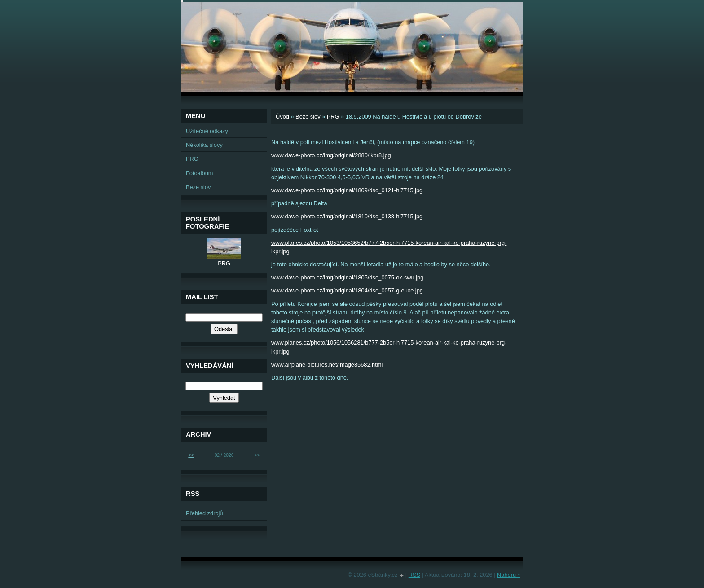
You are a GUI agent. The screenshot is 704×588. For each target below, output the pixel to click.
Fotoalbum (199, 173)
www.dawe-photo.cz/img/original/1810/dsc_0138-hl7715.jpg (347, 216)
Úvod (282, 117)
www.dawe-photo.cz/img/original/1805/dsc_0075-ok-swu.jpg (347, 277)
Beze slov (308, 117)
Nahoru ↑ (509, 575)
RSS (414, 575)
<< (191, 455)
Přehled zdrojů (205, 513)
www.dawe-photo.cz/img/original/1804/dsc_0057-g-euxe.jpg (347, 290)
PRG (333, 117)
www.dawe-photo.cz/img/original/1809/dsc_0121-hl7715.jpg (347, 190)
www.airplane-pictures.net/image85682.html (327, 365)
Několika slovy (204, 145)
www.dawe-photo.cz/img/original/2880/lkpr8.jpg (331, 155)
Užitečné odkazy (207, 131)
